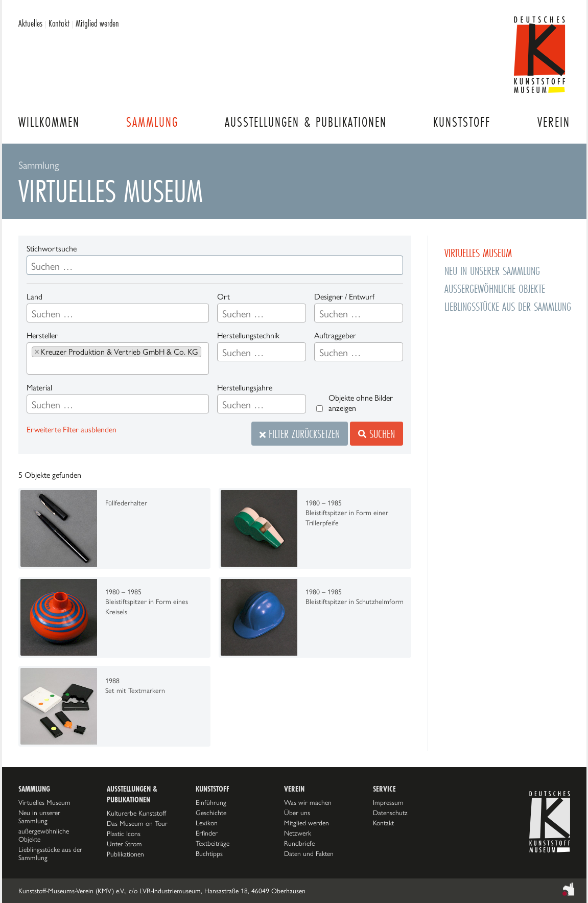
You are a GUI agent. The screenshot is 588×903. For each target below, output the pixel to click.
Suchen (377, 434)
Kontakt (59, 23)
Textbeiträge (213, 843)
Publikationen (125, 854)
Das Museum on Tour (137, 823)
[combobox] (118, 313)
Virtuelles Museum (44, 802)
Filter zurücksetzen (300, 434)
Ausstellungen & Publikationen (306, 122)
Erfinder (207, 833)
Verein (554, 122)
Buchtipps (209, 853)
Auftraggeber (335, 335)
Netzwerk (298, 833)
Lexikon (207, 823)
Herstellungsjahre (245, 388)
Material (39, 388)
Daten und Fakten (309, 853)
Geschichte (211, 813)
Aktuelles (30, 23)
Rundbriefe (299, 843)
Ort (224, 297)
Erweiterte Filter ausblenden (72, 430)
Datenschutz (390, 813)
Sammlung (152, 122)
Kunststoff (462, 122)
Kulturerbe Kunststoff (136, 813)
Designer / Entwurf (344, 297)
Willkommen (49, 122)
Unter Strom (124, 844)
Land (34, 297)
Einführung (211, 802)
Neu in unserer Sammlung (39, 817)
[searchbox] (71, 314)
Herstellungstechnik (248, 335)
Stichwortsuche (52, 249)
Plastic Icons (124, 833)
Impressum (388, 802)
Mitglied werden (97, 23)
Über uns (297, 813)
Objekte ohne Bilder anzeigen (361, 403)
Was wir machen (308, 802)
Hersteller (42, 335)
